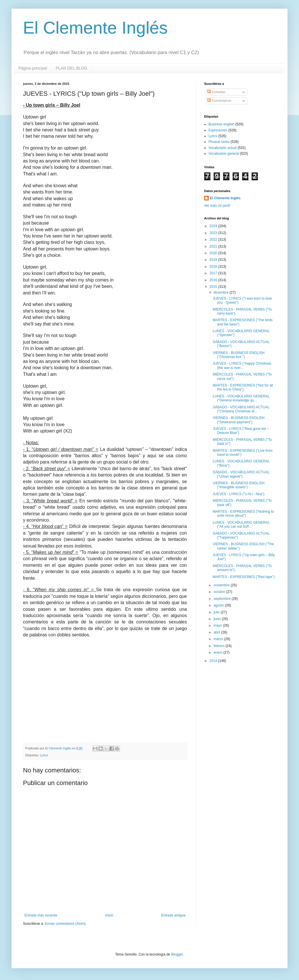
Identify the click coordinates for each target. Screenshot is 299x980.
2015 (214, 287)
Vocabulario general (224, 154)
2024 (214, 226)
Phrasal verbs (219, 142)
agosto (219, 605)
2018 (214, 267)
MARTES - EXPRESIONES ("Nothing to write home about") (243, 514)
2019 (214, 260)
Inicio (109, 915)
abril (217, 632)
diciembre (222, 292)
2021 (214, 246)
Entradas (216, 92)
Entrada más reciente (41, 915)
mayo (218, 625)
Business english (221, 124)
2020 (214, 253)
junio (218, 619)
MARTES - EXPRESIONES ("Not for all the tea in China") (243, 387)
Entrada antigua (173, 915)
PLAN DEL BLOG (72, 68)
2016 (214, 280)
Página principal (33, 68)
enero (218, 652)
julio (217, 612)
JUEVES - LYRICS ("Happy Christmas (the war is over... (242, 365)
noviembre (222, 585)
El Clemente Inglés (95, 28)
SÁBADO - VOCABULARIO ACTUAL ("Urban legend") (241, 474)
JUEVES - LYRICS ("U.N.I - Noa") (239, 494)
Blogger (177, 954)
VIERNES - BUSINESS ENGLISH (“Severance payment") (239, 420)
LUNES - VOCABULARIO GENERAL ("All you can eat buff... (241, 525)
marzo (219, 639)
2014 (214, 661)
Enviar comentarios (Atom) (65, 924)
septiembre (223, 599)
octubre (220, 592)
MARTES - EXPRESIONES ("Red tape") (244, 577)
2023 (214, 233)
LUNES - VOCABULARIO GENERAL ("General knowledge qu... (241, 398)
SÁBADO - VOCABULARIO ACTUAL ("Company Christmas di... (241, 409)
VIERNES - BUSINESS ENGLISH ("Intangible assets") (239, 485)
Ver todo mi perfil (217, 206)
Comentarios (219, 101)
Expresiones (218, 130)
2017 (214, 273)
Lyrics (44, 755)
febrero (220, 646)
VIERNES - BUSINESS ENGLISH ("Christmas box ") (239, 355)
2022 (214, 240)
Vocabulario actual (223, 148)
